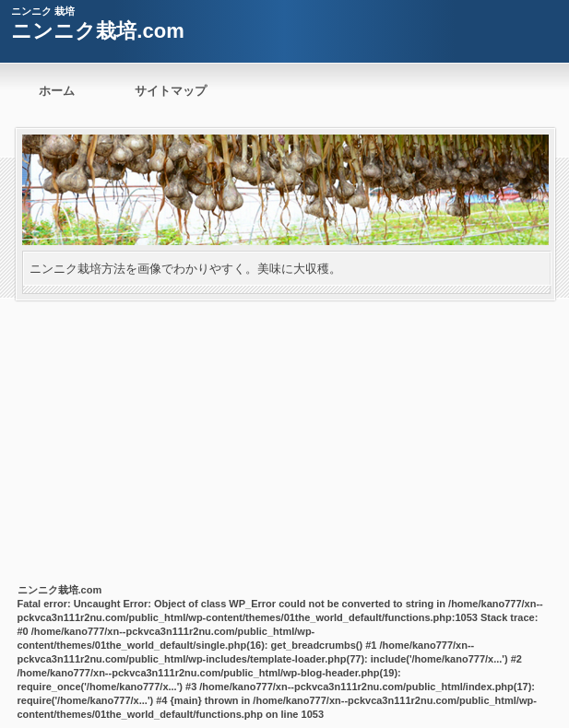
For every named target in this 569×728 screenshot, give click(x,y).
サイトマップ (171, 91)
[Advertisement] (284, 439)
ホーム (57, 91)
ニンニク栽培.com (97, 31)
